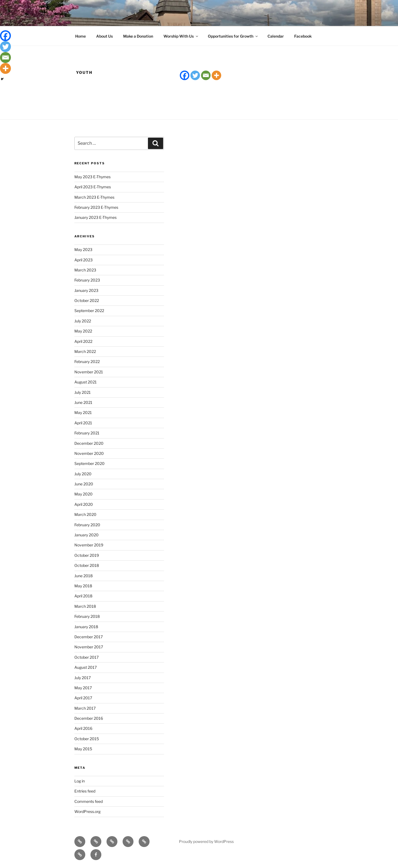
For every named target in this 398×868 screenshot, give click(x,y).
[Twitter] (195, 75)
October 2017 (86, 657)
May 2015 (83, 749)
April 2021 (83, 423)
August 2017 (86, 667)
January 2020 (86, 535)
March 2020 (85, 514)
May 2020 (83, 494)
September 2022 (89, 311)
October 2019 (87, 555)
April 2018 (83, 596)
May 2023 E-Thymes (92, 177)
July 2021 (83, 392)
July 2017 (83, 678)
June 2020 (84, 484)
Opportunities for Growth (233, 36)
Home (80, 36)
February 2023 (87, 280)
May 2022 (83, 331)
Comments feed (89, 801)
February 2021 (87, 433)
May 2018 (83, 586)
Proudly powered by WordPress (206, 841)
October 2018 (87, 565)
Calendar (276, 36)
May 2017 (83, 688)
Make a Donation (138, 36)
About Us (104, 36)
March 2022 (85, 351)
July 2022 (83, 321)
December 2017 (89, 637)
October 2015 (87, 739)
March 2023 (85, 270)
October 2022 (87, 300)
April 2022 (83, 341)
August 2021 (86, 382)
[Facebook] (185, 75)
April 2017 (83, 698)
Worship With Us (181, 36)
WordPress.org (87, 811)
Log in (80, 781)
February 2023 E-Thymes (96, 207)
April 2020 (84, 504)
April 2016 (83, 728)
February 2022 (87, 362)
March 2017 (85, 708)
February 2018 (87, 616)
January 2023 (86, 290)
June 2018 (83, 576)
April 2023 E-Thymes (93, 187)
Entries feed (85, 791)
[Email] (206, 75)
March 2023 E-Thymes (94, 197)
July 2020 (83, 474)
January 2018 (86, 627)
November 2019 (89, 545)
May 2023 (83, 249)
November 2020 (89, 453)
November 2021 (89, 372)
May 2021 (83, 412)
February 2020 (87, 525)
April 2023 (83, 260)
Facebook (303, 36)
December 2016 (89, 718)
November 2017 (89, 647)
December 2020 (89, 443)
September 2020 (89, 463)
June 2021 (83, 402)
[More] (216, 75)
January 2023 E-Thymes (95, 217)
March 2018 (85, 606)
